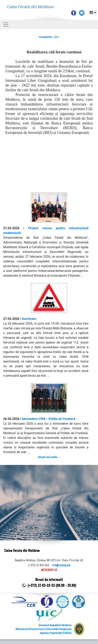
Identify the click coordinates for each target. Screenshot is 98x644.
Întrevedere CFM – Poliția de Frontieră (49, 419)
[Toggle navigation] (6, 25)
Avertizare (29, 319)
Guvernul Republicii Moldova (55, 625)
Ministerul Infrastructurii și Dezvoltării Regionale (44, 629)
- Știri (49, 37)
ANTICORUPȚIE (49, 570)
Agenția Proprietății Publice (56, 633)
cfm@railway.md (61, 565)
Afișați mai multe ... (49, 457)
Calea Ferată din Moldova (30, 7)
